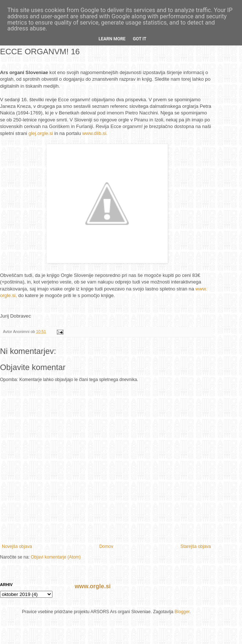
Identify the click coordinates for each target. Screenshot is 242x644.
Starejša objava (196, 546)
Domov (106, 546)
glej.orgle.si (41, 133)
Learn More (112, 39)
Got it (140, 39)
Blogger (182, 612)
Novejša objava (17, 546)
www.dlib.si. (95, 133)
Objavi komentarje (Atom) (56, 557)
